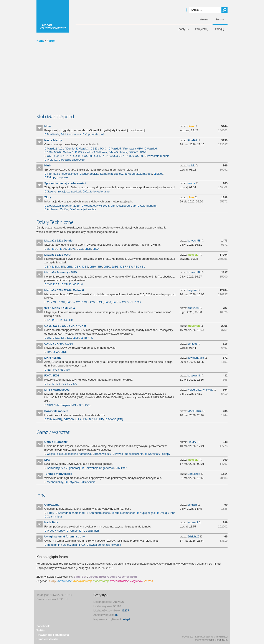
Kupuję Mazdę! (94, 134)
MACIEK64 (194, 411)
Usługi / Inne (167, 513)
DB (89, 249)
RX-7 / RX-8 (139, 152)
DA (97, 249)
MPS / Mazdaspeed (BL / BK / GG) (69, 405)
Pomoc (73, 531)
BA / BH (97, 267)
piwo (191, 126)
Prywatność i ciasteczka (53, 635)
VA (57, 352)
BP (49, 267)
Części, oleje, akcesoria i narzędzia (69, 454)
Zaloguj (220, 29)
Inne (41, 495)
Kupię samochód (125, 513)
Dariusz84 (194, 474)
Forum (51, 41)
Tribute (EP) (54, 419)
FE (49, 384)
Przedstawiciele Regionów (126, 581)
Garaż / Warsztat (53, 432)
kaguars (192, 290)
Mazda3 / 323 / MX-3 (57, 255)
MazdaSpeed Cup (124, 206)
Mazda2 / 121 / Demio (61, 149)
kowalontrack (196, 358)
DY (64, 249)
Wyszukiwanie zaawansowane (186, 10)
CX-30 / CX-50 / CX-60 (59, 344)
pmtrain (192, 505)
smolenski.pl (222, 637)
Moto (48, 126)
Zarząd (149, 581)
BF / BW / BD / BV (134, 267)
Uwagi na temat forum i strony (64, 536)
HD (57, 320)
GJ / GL (52, 302)
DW (73, 249)
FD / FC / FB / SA (66, 384)
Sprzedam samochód (71, 513)
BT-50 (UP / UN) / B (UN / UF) (85, 419)
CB (139, 302)
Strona (204, 19)
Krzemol (193, 522)
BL (71, 267)
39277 (125, 610)
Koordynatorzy (82, 581)
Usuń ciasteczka (47, 639)
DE (56, 249)
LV (81, 284)
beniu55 (192, 344)
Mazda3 (84, 149)
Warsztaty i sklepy (159, 454)
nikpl (126, 619)
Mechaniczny (55, 482)
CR (58, 284)
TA (49, 320)
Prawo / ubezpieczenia (129, 454)
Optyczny (73, 482)
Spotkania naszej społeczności (65, 183)
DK (49, 338)
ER (77, 338)
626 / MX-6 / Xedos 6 (60, 152)
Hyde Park (51, 522)
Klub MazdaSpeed (53, 16)
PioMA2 (192, 140)
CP (66, 284)
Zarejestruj (202, 29)
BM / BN (60, 267)
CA (109, 302)
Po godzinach (90, 531)
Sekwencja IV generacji (99, 468)
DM (49, 352)
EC (108, 267)
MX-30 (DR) (115, 419)
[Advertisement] (132, 81)
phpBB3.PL (222, 640)
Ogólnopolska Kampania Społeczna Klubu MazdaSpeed (117, 174)
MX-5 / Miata (119, 152)
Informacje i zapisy (84, 209)
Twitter (41, 630)
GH (63, 302)
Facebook (43, 626)
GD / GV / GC (124, 302)
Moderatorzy (101, 581)
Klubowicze (65, 581)
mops (191, 183)
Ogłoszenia (52, 505)
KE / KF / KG (63, 338)
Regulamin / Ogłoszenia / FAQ (66, 545)
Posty (182, 29)
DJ (49, 249)
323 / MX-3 (100, 149)
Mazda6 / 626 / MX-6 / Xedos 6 (64, 290)
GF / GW (89, 302)
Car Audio (89, 482)
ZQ (81, 249)
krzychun (194, 326)
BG (116, 267)
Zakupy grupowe (57, 177)
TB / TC (88, 338)
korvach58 (194, 241)
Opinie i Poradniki (56, 442)
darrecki (193, 255)
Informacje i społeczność (62, 174)
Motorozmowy (72, 134)
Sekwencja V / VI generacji (64, 468)
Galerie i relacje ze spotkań (64, 191)
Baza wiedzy (103, 454)
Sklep (160, 174)
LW (74, 284)
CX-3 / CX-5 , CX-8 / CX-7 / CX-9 (65, 326)
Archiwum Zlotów (58, 209)
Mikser (122, 468)
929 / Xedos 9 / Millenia (92, 152)
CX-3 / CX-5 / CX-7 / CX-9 (63, 156)
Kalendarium (148, 206)
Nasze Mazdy (53, 140)
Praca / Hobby (56, 531)
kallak (191, 165)
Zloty (48, 197)
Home (40, 41)
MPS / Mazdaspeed (57, 390)
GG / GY (74, 302)
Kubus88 (193, 308)
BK (79, 267)
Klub (47, 165)
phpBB (211, 640)
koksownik (194, 375)
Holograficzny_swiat (200, 390)
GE (101, 302)
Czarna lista (54, 517)
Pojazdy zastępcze (73, 160)
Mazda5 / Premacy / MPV (127, 149)
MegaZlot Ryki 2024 (96, 206)
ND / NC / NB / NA (58, 370)
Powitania (53, 134)
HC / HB (68, 320)
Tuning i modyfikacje (58, 474)
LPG (47, 460)
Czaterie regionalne (97, 191)
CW (49, 284)
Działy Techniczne (55, 222)
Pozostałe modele (158, 156)
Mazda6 (152, 149)
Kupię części (148, 513)
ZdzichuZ (193, 536)
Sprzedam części (100, 513)
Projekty (52, 160)
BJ (86, 267)
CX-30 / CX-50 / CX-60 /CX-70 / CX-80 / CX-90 (113, 156)
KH (65, 352)
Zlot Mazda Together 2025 (63, 206)
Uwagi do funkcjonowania (105, 545)
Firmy (50, 513)
